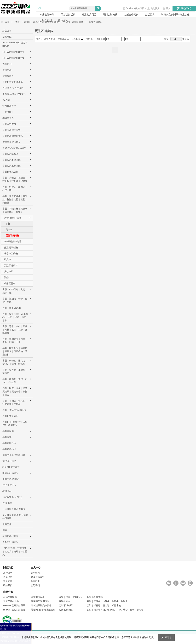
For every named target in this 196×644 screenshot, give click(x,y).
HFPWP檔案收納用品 (13, 52)
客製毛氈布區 (66, 610)
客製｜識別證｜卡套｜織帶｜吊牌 (15, 300)
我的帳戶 (155, 8)
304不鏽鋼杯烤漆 (13, 241)
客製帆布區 (65, 601)
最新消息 (8, 577)
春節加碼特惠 (10, 597)
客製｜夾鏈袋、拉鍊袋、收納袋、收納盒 (107, 601)
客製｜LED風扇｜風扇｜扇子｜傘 (15, 291)
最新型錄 (7, 524)
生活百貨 (150, 14)
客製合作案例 (131, 14)
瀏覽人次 (48, 39)
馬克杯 (7, 259)
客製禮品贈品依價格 (13, 136)
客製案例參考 (9, 124)
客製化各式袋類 (10, 172)
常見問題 (8, 581)
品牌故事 (8, 573)
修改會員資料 (38, 577)
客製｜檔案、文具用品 (70, 597)
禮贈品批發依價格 (12, 142)
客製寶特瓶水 (9, 443)
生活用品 (7, 70)
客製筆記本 (8, 431)
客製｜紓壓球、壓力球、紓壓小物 (104, 605)
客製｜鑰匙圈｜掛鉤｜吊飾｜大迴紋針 (15, 381)
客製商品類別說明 (12, 130)
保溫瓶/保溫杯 (11, 247)
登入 (168, 8)
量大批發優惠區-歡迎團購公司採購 (15, 517)
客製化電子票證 (10, 416)
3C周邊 (6, 100)
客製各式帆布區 (10, 154)
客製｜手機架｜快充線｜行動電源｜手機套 (15, 402)
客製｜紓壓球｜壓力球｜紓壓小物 (15, 189)
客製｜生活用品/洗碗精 (14, 410)
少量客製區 (8, 76)
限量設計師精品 (10, 473)
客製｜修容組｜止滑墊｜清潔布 (15, 371)
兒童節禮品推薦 (11, 601)
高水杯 (9, 230)
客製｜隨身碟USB (12, 308)
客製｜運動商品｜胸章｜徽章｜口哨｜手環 (15, 340)
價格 (88, 39)
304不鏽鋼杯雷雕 (13, 218)
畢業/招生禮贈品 (11, 479)
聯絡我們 (8, 585)
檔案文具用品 (89, 14)
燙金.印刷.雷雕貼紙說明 (14, 148)
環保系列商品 (9, 461)
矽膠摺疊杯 (10, 283)
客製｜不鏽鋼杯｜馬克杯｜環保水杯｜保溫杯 (15, 210)
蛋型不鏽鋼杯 (12, 236)
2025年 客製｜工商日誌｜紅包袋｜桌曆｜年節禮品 (15, 552)
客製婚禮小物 (9, 449)
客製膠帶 (7, 437)
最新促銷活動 (68, 14)
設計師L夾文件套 (11, 467)
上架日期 (76, 39)
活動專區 (7, 37)
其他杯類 (9, 271)
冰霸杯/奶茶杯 (11, 253)
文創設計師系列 (10, 542)
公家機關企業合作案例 (14, 509)
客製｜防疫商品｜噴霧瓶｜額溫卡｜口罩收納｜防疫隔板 (15, 351)
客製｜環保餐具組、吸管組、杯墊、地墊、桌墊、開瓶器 (115, 610)
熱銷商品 (62, 39)
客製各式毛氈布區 (12, 166)
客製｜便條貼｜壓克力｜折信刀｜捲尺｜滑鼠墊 (15, 362)
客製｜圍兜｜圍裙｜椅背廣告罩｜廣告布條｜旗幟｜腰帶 (15, 391)
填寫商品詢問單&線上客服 (175, 14)
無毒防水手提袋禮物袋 (14, 455)
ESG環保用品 (9, 485)
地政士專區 (8, 118)
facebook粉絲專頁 (135, 8)
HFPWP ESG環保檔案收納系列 (15, 44)
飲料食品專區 (9, 106)
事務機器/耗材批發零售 (14, 94)
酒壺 (6, 277)
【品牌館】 (8, 112)
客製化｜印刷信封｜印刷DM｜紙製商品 (15, 424)
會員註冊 (35, 581)
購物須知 (63, 20)
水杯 (8, 224)
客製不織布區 (66, 605)
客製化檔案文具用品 (13, 82)
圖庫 (5, 530)
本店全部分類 (47, 14)
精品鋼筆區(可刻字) (12, 497)
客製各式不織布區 (12, 160)
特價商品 (7, 491)
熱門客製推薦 (110, 14)
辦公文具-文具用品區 (13, 88)
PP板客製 (7, 503)
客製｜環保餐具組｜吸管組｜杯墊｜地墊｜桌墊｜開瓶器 (15, 199)
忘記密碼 (35, 585)
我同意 (168, 637)
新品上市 (7, 31)
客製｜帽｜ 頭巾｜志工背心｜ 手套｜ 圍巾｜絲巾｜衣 (15, 317)
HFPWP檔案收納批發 (13, 58)
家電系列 (7, 64)
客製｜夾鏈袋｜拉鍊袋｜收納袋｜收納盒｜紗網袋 (15, 179)
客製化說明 (46, 20)
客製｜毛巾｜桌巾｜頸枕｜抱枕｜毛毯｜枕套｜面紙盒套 (15, 330)
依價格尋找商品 (10, 536)
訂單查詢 (35, 573)
